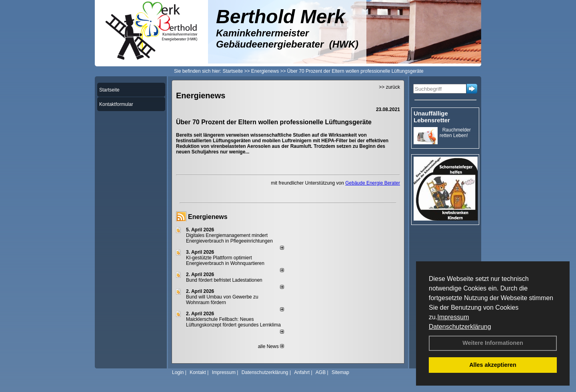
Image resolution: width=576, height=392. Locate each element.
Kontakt (198, 372)
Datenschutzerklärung (460, 327)
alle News (271, 346)
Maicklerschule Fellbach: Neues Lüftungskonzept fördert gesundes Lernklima (233, 322)
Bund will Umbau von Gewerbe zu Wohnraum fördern (222, 300)
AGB (321, 372)
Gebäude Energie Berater (373, 183)
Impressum (453, 317)
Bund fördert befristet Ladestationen (224, 280)
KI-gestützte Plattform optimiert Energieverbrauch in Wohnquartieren (225, 261)
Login (178, 372)
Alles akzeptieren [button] (493, 365)
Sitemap (340, 372)
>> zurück (389, 87)
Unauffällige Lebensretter (432, 117)
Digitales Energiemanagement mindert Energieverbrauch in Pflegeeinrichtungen (229, 238)
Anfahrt (302, 372)
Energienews (208, 217)
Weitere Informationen (493, 343)
